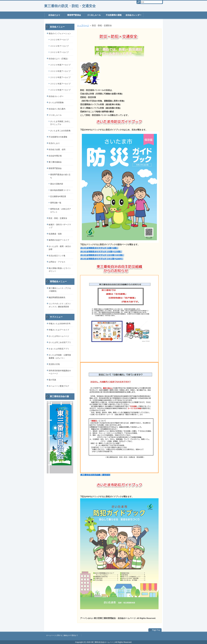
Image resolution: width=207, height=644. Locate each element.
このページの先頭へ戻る (155, 630)
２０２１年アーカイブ (59, 52)
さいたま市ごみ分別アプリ (60, 342)
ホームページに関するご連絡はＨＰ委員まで (62, 635)
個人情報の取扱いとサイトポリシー (60, 270)
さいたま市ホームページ (59, 336)
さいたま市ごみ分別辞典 (60, 131)
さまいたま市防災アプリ (59, 349)
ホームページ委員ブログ (59, 386)
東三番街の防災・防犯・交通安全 (70, 6)
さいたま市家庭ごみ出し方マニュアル (60, 123)
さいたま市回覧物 (56, 102)
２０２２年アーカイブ (59, 46)
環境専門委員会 (74, 15)
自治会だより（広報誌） (59, 59)
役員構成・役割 (55, 234)
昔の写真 (52, 380)
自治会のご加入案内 (57, 109)
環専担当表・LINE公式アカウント (61, 210)
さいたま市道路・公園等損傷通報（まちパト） (60, 356)
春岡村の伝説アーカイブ (59, 240)
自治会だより (54, 15)
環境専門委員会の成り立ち (60, 176)
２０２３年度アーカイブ (60, 71)
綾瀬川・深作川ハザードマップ (60, 226)
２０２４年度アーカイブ (60, 65)
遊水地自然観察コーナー (60, 190)
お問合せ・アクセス (57, 262)
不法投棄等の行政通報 (58, 137)
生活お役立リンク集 (57, 256)
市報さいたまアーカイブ (59, 330)
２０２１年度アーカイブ (60, 84)
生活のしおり (54, 143)
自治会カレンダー (133, 15)
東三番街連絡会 (55, 162)
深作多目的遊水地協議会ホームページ (60, 372)
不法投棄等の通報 (114, 15)
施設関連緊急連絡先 (57, 297)
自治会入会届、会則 (57, 149)
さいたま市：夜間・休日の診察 (60, 248)
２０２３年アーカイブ (59, 40)
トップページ (83, 25)
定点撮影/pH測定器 (58, 196)
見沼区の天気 (54, 364)
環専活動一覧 (56, 203)
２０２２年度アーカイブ (60, 77)
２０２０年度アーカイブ (60, 90)
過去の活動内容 (57, 184)
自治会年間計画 (55, 156)
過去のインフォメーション (60, 33)
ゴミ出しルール (94, 15)
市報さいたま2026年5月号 (60, 324)
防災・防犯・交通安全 (58, 218)
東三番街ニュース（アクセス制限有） (60, 290)
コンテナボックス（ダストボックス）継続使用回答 (60, 305)
